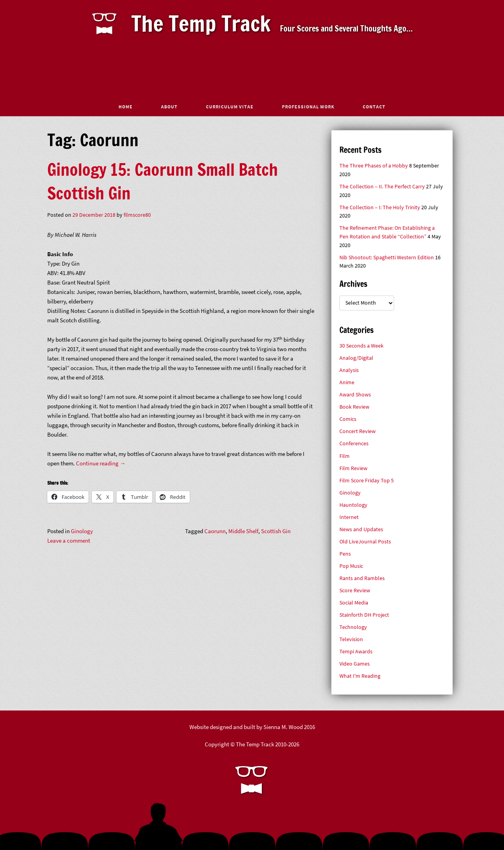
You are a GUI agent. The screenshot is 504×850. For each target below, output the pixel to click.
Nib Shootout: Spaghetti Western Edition (387, 258)
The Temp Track (201, 23)
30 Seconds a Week (361, 346)
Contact (374, 107)
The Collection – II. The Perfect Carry (382, 187)
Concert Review (358, 431)
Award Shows (355, 395)
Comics (348, 419)
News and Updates (361, 529)
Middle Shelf (243, 531)
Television (351, 639)
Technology (353, 627)
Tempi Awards (356, 652)
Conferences (354, 444)
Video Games (355, 664)
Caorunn (215, 531)
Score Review (355, 591)
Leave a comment (69, 540)
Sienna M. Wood (283, 727)
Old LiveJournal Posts (365, 542)
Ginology (82, 531)
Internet (349, 517)
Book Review (354, 407)
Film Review (353, 468)
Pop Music (351, 566)
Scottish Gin (276, 531)
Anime (347, 382)
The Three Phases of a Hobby (374, 166)
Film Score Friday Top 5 (367, 481)
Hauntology (353, 505)
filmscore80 (137, 215)
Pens (345, 554)
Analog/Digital (356, 358)
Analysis (349, 370)
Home (126, 107)
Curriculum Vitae (230, 107)
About (169, 107)
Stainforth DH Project (364, 615)
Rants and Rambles (362, 578)
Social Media (354, 603)
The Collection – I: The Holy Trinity (380, 207)
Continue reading (101, 463)
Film (345, 456)
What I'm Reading (360, 676)
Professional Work (308, 107)
